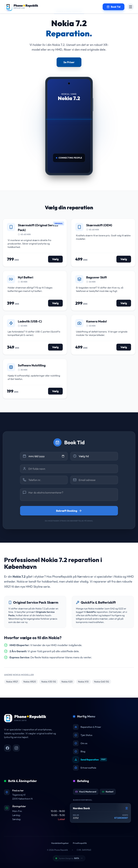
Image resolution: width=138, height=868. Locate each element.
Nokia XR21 (12, 682)
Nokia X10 (83, 682)
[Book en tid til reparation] (114, 7)
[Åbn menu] (131, 7)
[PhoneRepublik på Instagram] (16, 748)
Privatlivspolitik (80, 843)
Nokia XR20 (30, 682)
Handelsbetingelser (60, 843)
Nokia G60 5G (102, 682)
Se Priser (69, 62)
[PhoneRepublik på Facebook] (7, 748)
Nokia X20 (67, 682)
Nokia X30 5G (49, 682)
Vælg (55, 259)
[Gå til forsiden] (21, 7)
